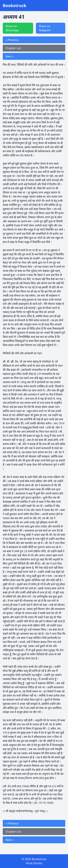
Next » (10, 56)
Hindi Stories (34, 863)
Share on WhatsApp (12, 28)
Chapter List (13, 48)
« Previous (12, 40)
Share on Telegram (45, 28)
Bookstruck (15, 5)
